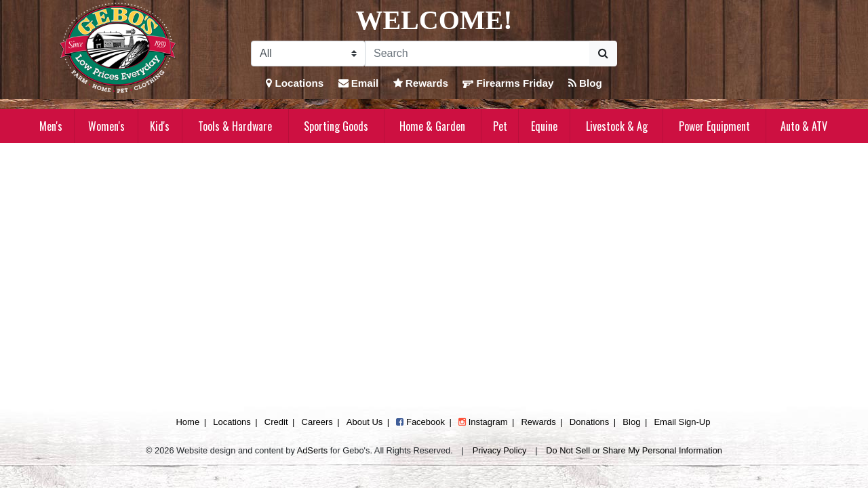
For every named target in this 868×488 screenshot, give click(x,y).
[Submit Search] (603, 54)
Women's (106, 126)
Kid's (160, 126)
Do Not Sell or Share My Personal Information (634, 450)
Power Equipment (714, 126)
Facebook (420, 422)
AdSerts (313, 450)
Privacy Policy (500, 450)
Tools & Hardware (235, 126)
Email (359, 83)
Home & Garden (432, 126)
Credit (276, 422)
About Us (364, 422)
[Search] (477, 54)
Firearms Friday (508, 83)
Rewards (421, 83)
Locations (295, 83)
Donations (590, 422)
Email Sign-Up (682, 422)
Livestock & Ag (617, 126)
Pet (500, 126)
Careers (317, 422)
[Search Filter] (308, 54)
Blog (585, 83)
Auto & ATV (804, 126)
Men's (51, 126)
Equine (544, 126)
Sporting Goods (336, 126)
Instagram (483, 422)
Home (188, 422)
